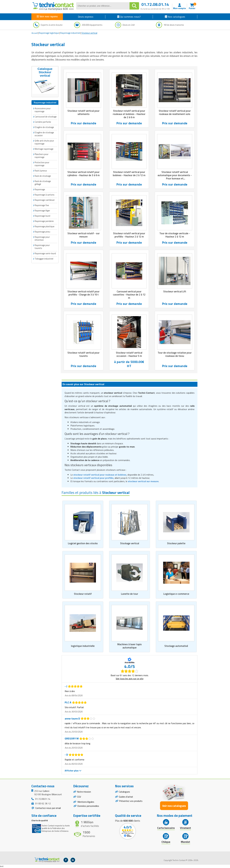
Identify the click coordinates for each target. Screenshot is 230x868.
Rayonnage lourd (42, 216)
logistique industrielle (83, 646)
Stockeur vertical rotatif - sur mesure (84, 235)
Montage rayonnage (44, 149)
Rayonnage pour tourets (42, 247)
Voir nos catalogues (174, 806)
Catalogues (124, 792)
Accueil (35, 33)
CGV (79, 797)
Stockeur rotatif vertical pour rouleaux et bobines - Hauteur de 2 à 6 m (129, 114)
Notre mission (84, 792)
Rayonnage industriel (70, 33)
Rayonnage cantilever (45, 200)
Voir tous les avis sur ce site (130, 679)
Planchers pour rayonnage (42, 156)
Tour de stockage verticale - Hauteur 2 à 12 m (175, 235)
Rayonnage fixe (42, 205)
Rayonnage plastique (45, 226)
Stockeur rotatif (83, 594)
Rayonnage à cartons (45, 195)
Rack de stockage (43, 176)
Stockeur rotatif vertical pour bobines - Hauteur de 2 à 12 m (129, 174)
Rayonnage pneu (42, 232)
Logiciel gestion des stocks (83, 544)
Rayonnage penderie (44, 221)
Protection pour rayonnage (42, 164)
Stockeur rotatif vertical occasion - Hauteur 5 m (129, 354)
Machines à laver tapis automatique (130, 646)
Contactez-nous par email (48, 808)
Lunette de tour (130, 594)
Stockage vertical (130, 544)
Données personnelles (88, 807)
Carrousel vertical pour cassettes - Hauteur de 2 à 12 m (129, 295)
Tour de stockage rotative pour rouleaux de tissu (175, 354)
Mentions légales (86, 802)
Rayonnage (40, 189)
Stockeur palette (176, 544)
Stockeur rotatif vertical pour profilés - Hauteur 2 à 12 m (129, 235)
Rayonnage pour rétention (42, 238)
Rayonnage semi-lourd (45, 253)
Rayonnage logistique (49, 33)
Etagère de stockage (44, 127)
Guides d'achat (126, 797)
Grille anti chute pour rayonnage (44, 142)
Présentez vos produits (131, 801)
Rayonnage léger (42, 211)
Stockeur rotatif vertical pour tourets (83, 354)
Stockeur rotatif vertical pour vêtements (83, 112)
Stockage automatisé (176, 646)
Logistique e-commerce (176, 594)
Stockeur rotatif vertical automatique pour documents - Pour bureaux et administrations (175, 177)
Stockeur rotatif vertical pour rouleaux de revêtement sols (175, 112)
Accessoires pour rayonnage (43, 110)
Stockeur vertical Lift (175, 291)
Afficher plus (73, 771)
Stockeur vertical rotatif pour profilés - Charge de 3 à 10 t (83, 293)
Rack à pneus (41, 171)
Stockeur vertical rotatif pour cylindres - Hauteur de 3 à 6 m (83, 174)
